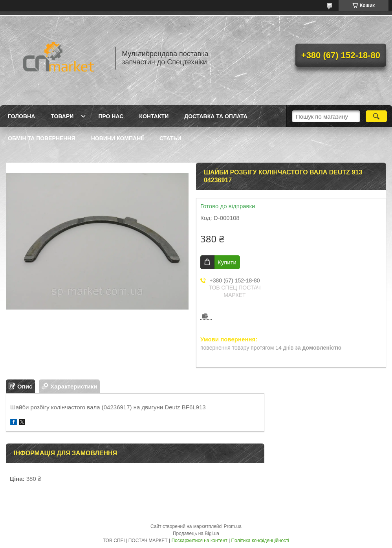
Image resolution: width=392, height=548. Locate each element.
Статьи (170, 138)
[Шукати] (376, 116)
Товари (62, 116)
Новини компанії (117, 138)
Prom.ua (233, 526)
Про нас (111, 116)
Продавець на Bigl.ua (196, 533)
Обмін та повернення (42, 138)
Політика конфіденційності (260, 541)
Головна (21, 116)
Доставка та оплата (216, 116)
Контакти (154, 116)
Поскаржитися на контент (199, 541)
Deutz (172, 407)
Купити (227, 262)
